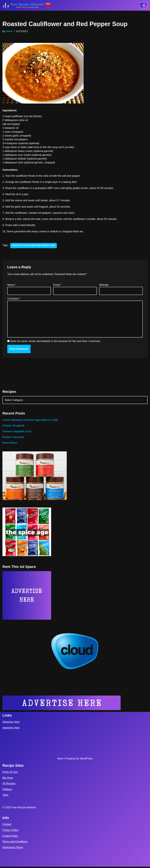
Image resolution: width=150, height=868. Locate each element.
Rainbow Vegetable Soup (17, 432)
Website (104, 285)
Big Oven (8, 779)
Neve (60, 760)
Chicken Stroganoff (13, 427)
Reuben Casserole (13, 438)
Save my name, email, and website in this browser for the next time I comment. (55, 342)
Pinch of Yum (10, 773)
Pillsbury (7, 791)
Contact (7, 826)
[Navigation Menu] (144, 5)
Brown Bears (10, 444)
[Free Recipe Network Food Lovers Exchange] (27, 5)
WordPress (86, 760)
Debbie (9, 31)
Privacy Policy (11, 831)
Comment (14, 299)
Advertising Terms (13, 849)
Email (57, 285)
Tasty (5, 796)
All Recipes (9, 785)
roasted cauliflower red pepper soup (34, 246)
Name (12, 285)
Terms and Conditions (15, 843)
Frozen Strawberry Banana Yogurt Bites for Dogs (31, 421)
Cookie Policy (10, 837)
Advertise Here (11, 723)
